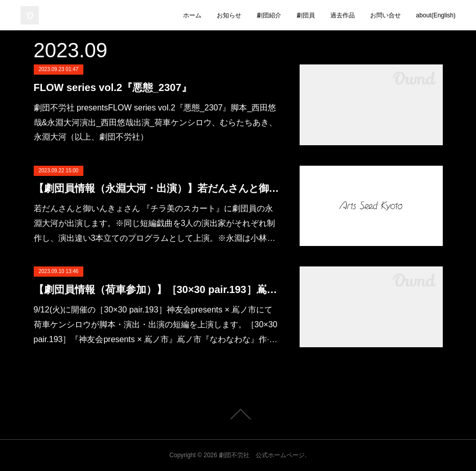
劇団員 (306, 15)
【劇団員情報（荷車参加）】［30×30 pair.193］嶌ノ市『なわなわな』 (156, 289)
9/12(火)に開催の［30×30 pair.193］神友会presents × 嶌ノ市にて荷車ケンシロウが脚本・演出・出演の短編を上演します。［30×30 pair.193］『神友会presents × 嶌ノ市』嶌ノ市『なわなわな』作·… (156, 324)
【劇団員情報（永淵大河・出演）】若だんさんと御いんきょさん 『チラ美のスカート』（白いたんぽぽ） (156, 188)
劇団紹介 (269, 15)
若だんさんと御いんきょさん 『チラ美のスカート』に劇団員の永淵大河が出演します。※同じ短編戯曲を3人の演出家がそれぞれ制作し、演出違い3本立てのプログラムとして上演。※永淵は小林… (155, 223)
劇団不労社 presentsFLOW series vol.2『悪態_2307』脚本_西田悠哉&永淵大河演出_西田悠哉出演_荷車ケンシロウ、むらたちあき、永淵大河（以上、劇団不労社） (155, 122)
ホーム (192, 15)
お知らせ (229, 15)
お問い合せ (386, 15)
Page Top (238, 414)
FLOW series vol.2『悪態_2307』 (113, 87)
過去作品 (343, 15)
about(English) (436, 15)
